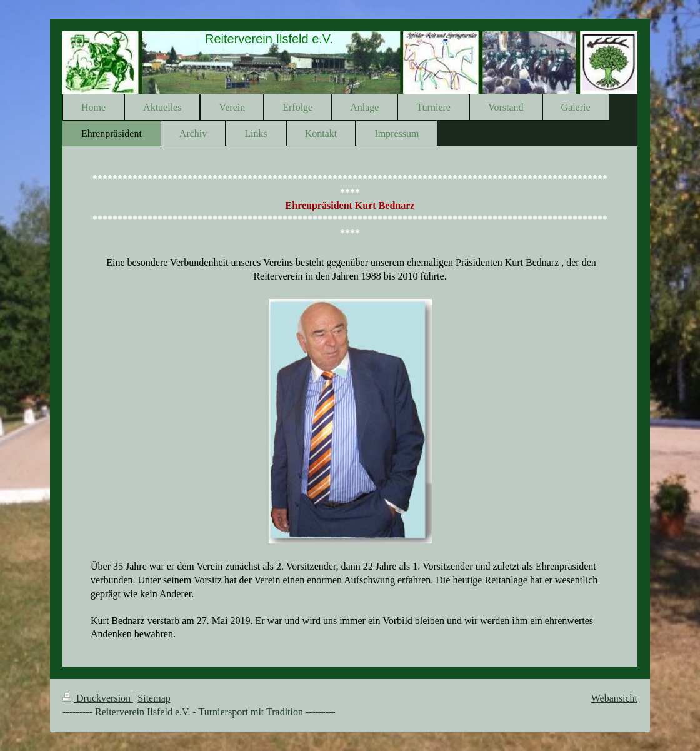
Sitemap (154, 698)
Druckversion (98, 698)
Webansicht (614, 698)
